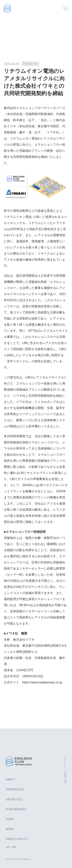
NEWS (10, 829)
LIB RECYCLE (14, 799)
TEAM (10, 819)
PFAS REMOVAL (16, 809)
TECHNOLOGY (15, 789)
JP (8, 847)
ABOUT (10, 779)
